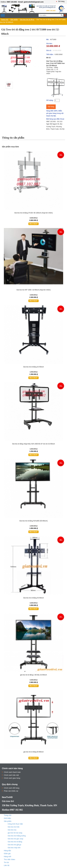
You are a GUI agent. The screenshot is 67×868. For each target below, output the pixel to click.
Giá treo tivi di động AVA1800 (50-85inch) (33, 521)
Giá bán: (49, 44)
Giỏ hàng (61, 1)
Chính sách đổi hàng (12, 788)
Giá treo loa (12, 830)
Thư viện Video (9, 859)
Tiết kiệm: (50, 54)
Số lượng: (50, 100)
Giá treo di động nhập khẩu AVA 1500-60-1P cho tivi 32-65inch (33, 444)
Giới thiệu (7, 818)
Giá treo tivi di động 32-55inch (34, 367)
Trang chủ (5, 20)
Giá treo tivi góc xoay (15, 839)
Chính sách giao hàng (12, 778)
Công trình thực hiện (15, 824)
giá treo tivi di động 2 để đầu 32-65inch (34, 675)
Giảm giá (7, 854)
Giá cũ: (49, 50)
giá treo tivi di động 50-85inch (33, 752)
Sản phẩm (14, 20)
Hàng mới (7, 856)
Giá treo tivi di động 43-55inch (34, 598)
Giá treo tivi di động (27, 20)
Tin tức (6, 862)
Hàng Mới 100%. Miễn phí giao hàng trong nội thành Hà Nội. (55, 113)
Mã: (48, 40)
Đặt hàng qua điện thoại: (55, 119)
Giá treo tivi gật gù (14, 845)
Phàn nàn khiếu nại (11, 791)
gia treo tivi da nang (15, 833)
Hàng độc (7, 851)
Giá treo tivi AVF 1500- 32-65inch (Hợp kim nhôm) (33, 290)
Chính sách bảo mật (11, 775)
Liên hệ (7, 865)
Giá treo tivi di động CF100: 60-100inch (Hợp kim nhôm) (33, 213)
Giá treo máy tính (14, 848)
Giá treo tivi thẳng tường (17, 836)
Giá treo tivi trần (14, 827)
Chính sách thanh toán (12, 772)
